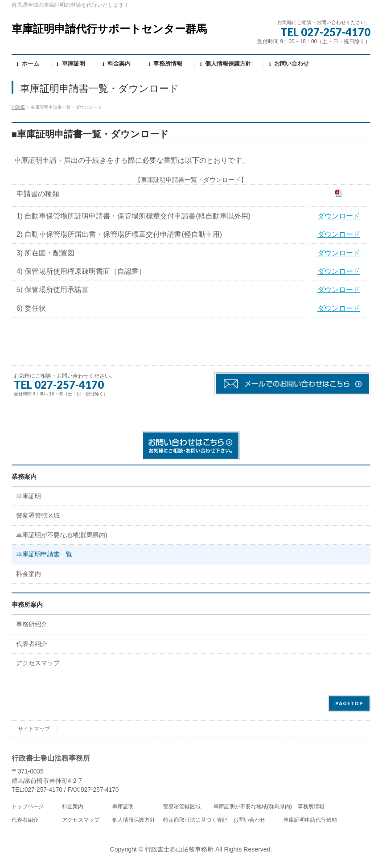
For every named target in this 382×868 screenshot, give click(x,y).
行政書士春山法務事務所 (179, 849)
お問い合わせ (249, 820)
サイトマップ (34, 729)
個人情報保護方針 (134, 820)
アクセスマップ (38, 663)
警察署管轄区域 (38, 516)
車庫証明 (29, 496)
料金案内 (29, 574)
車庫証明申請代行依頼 (310, 820)
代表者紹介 (32, 644)
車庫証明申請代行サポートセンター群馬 (109, 29)
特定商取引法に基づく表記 (195, 820)
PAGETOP (349, 703)
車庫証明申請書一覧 (44, 554)
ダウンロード (339, 216)
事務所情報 (311, 807)
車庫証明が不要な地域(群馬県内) (62, 535)
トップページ (28, 807)
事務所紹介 (32, 624)
